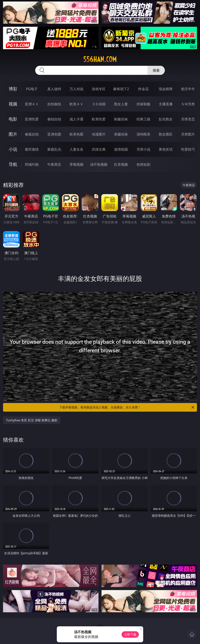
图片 (13, 134)
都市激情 (32, 149)
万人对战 (76, 89)
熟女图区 (166, 134)
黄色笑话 (166, 149)
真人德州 (54, 89)
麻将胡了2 (121, 89)
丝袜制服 (143, 104)
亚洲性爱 (32, 119)
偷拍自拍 (54, 119)
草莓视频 (76, 164)
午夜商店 (54, 164)
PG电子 (32, 89)
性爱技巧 (188, 149)
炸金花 (143, 89)
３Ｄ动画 (99, 104)
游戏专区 (99, 89)
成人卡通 (76, 119)
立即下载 (130, 634)
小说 (13, 149)
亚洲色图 (54, 134)
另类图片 (188, 134)
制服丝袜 (121, 119)
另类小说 (143, 149)
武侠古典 (99, 149)
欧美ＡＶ (76, 104)
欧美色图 (76, 134)
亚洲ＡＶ (32, 104)
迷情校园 (121, 149)
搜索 (156, 70)
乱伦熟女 (166, 119)
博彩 (13, 89)
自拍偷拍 (54, 104)
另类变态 (188, 119)
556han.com (100, 59)
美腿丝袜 (121, 134)
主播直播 (166, 104)
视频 (13, 104)
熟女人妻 (121, 104)
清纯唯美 (143, 134)
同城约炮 (32, 164)
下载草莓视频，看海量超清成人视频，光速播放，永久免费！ (127, 407)
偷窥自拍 (32, 134)
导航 (13, 164)
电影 (13, 119)
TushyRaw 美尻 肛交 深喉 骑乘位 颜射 (32, 420)
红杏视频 (121, 164)
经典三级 (143, 119)
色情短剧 (143, 164)
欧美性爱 (99, 119)
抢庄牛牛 (188, 89)
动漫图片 (99, 134)
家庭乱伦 (54, 149)
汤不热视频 (99, 164)
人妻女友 (76, 149)
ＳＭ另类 (188, 104)
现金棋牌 (166, 89)
